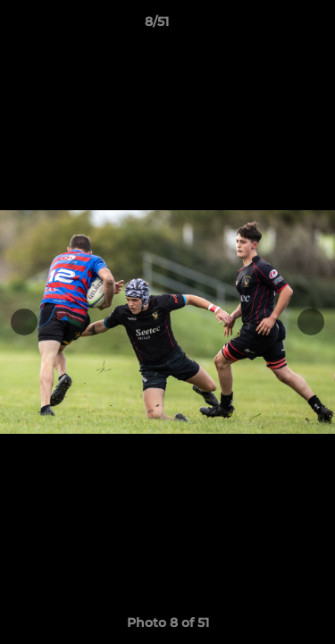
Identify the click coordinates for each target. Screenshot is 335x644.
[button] (271, 26)
